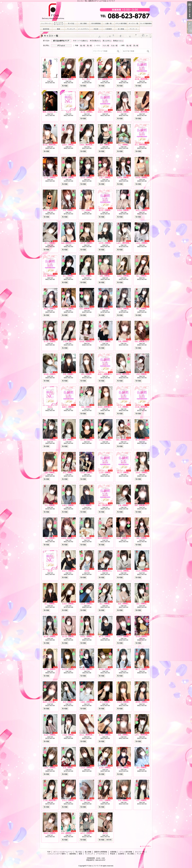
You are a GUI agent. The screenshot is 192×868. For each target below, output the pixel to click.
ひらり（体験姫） (68, 800)
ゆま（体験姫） (87, 407)
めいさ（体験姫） (105, 636)
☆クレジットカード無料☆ (146, 24)
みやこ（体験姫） (50, 440)
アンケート (133, 29)
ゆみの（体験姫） (50, 833)
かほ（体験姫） (69, 374)
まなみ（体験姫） (142, 636)
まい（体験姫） (69, 276)
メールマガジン (84, 29)
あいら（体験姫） (87, 800)
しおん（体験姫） (50, 767)
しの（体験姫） (87, 505)
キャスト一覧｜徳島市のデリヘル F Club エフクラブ (96, 11)
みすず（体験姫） (87, 243)
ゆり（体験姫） (142, 603)
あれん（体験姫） (50, 308)
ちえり (69, 112)
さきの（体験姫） (68, 177)
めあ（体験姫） (105, 308)
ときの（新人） (69, 341)
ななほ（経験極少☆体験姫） (90, 341)
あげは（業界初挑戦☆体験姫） (127, 374)
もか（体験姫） (142, 538)
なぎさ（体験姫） (124, 177)
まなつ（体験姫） (105, 341)
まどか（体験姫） (105, 735)
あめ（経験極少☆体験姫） (144, 505)
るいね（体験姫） (87, 112)
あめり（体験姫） (68, 407)
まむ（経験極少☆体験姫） (71, 833)
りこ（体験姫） (124, 145)
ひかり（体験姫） (124, 636)
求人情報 (121, 29)
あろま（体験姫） (124, 112)
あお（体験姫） (124, 603)
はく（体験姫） (50, 603)
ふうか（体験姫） (105, 767)
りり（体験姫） (50, 505)
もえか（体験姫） (50, 735)
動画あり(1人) (118, 41)
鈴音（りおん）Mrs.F (50, 112)
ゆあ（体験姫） (124, 735)
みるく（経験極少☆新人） (107, 374)
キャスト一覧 (133, 24)
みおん (50, 407)
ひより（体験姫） (68, 571)
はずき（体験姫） (68, 145)
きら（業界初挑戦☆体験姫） (145, 145)
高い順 (89, 46)
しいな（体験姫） (50, 177)
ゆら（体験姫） (87, 374)
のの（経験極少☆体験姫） (89, 308)
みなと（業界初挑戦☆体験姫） (91, 735)
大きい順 (114, 46)
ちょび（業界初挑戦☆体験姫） (54, 210)
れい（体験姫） (105, 603)
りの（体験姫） (124, 669)
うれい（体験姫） (105, 800)
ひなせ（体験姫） (124, 702)
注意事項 (108, 29)
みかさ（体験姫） (87, 440)
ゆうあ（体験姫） (142, 440)
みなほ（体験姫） (50, 374)
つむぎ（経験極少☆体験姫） (127, 538)
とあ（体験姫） (124, 505)
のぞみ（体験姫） (142, 177)
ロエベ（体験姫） (68, 308)
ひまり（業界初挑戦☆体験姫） (109, 112)
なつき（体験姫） (50, 341)
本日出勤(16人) (95, 41)
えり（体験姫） (105, 702)
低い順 (83, 46)
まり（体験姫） (142, 767)
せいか (50, 571)
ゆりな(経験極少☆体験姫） (108, 538)
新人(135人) (107, 41)
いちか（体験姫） (87, 669)
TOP (46, 24)
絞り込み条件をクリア (61, 41)
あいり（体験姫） (124, 472)
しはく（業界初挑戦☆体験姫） (127, 243)
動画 (59, 29)
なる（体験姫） (124, 800)
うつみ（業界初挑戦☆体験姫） (54, 800)
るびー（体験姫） (142, 210)
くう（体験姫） (124, 407)
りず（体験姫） (142, 800)
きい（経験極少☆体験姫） (107, 79)
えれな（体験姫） (142, 472)
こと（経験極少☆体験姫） (107, 571)
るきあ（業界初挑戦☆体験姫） (146, 79)
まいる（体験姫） (68, 636)
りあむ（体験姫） (87, 702)
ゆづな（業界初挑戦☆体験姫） (54, 145)
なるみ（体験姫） (87, 472)
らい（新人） (87, 79)
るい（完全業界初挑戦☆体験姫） (110, 505)
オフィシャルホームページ (59, 24)
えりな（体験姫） (87, 177)
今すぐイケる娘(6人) (80, 41)
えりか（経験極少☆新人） (107, 407)
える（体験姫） (69, 767)
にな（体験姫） (69, 210)
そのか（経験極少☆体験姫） (127, 79)
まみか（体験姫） (124, 276)
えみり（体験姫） (68, 505)
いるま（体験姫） (105, 440)
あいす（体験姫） (142, 669)
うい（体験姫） (87, 210)
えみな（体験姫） (50, 669)
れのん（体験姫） (87, 636)
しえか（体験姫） (105, 472)
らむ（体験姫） (50, 538)
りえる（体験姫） (87, 603)
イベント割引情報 (121, 24)
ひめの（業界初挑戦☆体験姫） (91, 145)
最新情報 (46, 29)
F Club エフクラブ (93, 866)
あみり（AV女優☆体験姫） (53, 702)
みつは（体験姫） (105, 669)
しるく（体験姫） (105, 177)
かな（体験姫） (87, 276)
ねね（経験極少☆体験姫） (71, 243)
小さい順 (106, 46)
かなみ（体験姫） (124, 210)
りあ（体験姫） (124, 341)
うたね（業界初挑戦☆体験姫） (146, 407)
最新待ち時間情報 (96, 24)
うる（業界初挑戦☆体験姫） (53, 276)
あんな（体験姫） (124, 571)
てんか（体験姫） (87, 767)
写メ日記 (71, 24)
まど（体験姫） (69, 702)
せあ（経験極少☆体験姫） (144, 341)
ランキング (71, 29)
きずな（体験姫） (124, 308)
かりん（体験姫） (124, 767)
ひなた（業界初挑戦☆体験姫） (146, 112)
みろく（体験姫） (87, 833)
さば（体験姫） (142, 374)
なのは (87, 571)
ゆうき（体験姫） (50, 636)
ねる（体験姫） (69, 440)
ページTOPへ (146, 846)
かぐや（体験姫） (68, 669)
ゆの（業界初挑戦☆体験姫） (127, 440)
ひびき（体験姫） (105, 243)
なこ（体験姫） (142, 276)
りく (50, 79)
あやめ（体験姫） (142, 702)
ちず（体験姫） (105, 145)
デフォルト (61, 46)
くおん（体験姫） (142, 243)
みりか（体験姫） (68, 79)
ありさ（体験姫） (105, 210)
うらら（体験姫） (142, 571)
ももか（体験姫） (68, 603)
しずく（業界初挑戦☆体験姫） (146, 735)
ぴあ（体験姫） (105, 276)
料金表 (96, 29)
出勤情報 (108, 24)
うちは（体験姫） (68, 735)
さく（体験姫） (50, 243)
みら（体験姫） (69, 472)
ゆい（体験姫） (142, 308)
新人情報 (84, 24)
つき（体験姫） (50, 472)
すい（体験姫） (87, 538)
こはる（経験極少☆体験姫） (71, 538)
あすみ (105, 833)
